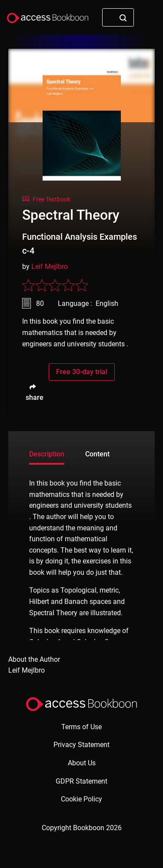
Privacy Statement (81, 745)
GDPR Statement (81, 781)
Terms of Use (81, 727)
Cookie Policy (81, 799)
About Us (82, 763)
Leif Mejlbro (50, 266)
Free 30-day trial (82, 372)
